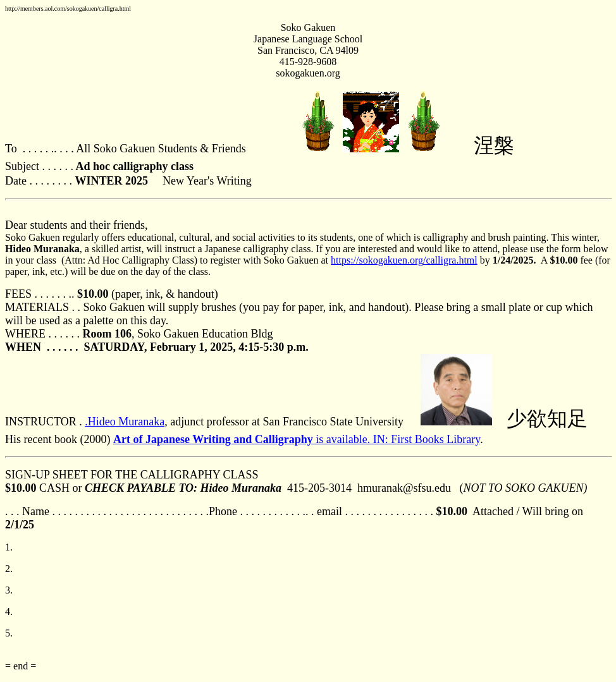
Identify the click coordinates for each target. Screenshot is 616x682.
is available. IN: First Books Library (297, 439)
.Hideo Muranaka (125, 422)
